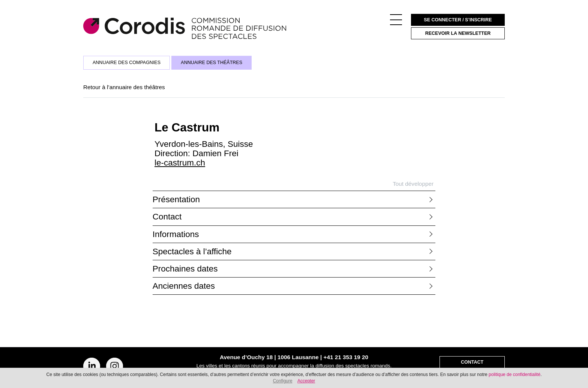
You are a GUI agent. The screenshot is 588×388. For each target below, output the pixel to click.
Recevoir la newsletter (458, 33)
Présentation (176, 199)
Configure (283, 381)
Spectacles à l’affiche (192, 251)
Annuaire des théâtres (211, 63)
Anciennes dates (184, 286)
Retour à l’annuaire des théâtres (124, 87)
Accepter (306, 381)
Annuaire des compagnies (127, 63)
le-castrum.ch (180, 163)
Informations (176, 234)
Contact (167, 217)
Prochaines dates (185, 269)
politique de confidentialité (514, 375)
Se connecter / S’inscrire (458, 20)
